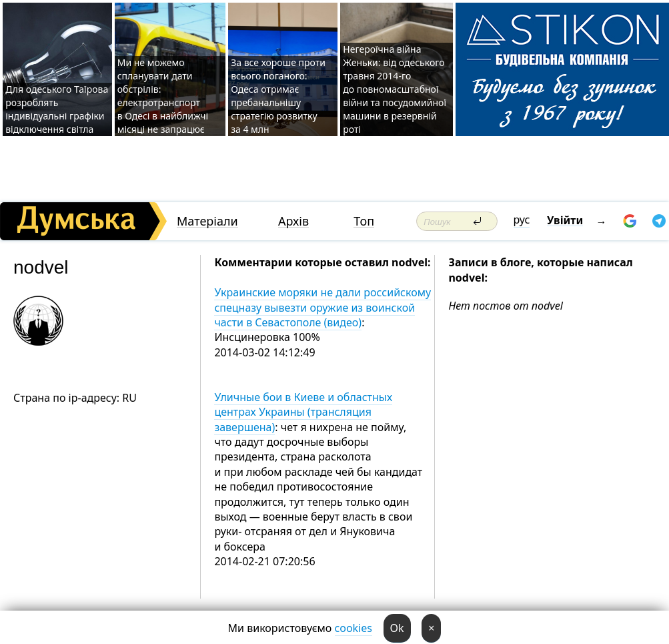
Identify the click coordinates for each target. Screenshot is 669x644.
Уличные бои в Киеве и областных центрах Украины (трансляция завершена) (303, 412)
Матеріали (207, 221)
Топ (364, 221)
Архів (293, 221)
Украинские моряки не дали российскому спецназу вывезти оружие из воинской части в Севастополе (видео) (322, 307)
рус (522, 220)
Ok (397, 628)
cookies (354, 628)
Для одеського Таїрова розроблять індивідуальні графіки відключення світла (57, 109)
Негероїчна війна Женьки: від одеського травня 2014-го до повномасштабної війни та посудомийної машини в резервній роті (395, 89)
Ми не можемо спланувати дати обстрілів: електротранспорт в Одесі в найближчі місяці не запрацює (163, 96)
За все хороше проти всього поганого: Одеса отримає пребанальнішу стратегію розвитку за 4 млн (278, 96)
